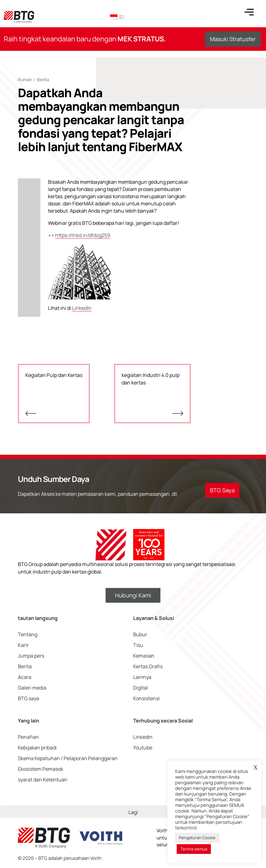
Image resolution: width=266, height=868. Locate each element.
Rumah (25, 79)
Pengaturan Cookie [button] (197, 838)
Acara (25, 677)
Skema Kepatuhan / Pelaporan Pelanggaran (68, 758)
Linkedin (143, 737)
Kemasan (144, 656)
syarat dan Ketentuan (43, 780)
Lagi (133, 812)
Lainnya (142, 677)
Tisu (138, 645)
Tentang (28, 634)
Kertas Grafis (148, 666)
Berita (43, 79)
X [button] (256, 768)
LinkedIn (82, 308)
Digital (141, 688)
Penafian (28, 737)
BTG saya (29, 698)
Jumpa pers (31, 656)
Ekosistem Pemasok (41, 769)
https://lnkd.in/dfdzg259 (83, 235)
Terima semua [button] (194, 849)
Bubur (140, 634)
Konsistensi (146, 698)
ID (117, 17)
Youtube (143, 748)
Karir (23, 645)
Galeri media (32, 688)
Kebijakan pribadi (37, 748)
